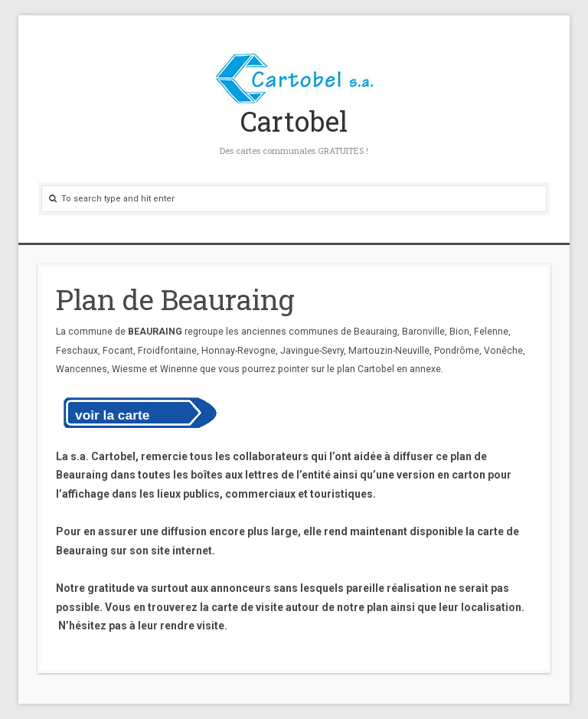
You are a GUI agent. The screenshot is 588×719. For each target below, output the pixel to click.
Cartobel (294, 121)
